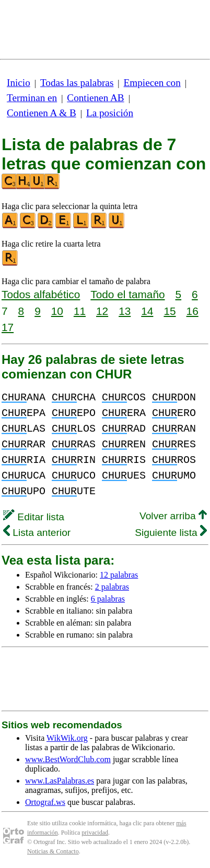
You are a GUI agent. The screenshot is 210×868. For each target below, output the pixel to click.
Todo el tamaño (127, 294)
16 (192, 311)
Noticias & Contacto (53, 851)
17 (8, 327)
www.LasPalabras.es (60, 781)
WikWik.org (67, 738)
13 (125, 311)
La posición (110, 113)
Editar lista (34, 517)
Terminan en (32, 98)
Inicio (19, 83)
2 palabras (112, 587)
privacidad (95, 833)
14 (147, 311)
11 (80, 311)
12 (102, 311)
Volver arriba (173, 516)
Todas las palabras (77, 83)
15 (170, 311)
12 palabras (119, 575)
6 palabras (108, 599)
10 (57, 311)
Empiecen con (152, 83)
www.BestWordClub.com (68, 759)
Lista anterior (37, 533)
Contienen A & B (42, 113)
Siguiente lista (171, 533)
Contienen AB (95, 98)
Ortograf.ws (45, 802)
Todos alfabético (41, 294)
